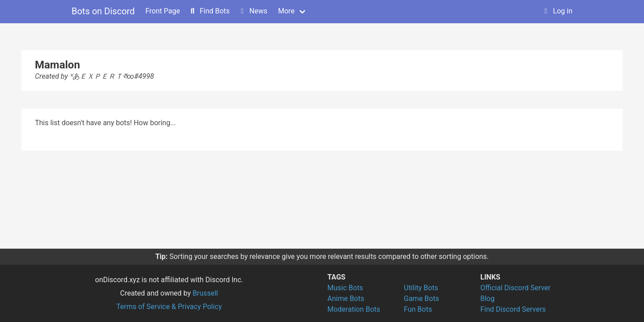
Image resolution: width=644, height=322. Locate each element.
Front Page (163, 11)
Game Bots (422, 299)
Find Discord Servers (513, 309)
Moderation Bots (354, 309)
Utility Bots (421, 288)
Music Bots (345, 288)
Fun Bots (418, 309)
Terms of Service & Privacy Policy (169, 307)
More (286, 11)
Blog (487, 299)
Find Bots (209, 11)
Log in (557, 11)
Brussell (205, 293)
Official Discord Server (515, 288)
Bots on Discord (103, 11)
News (253, 11)
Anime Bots (346, 299)
